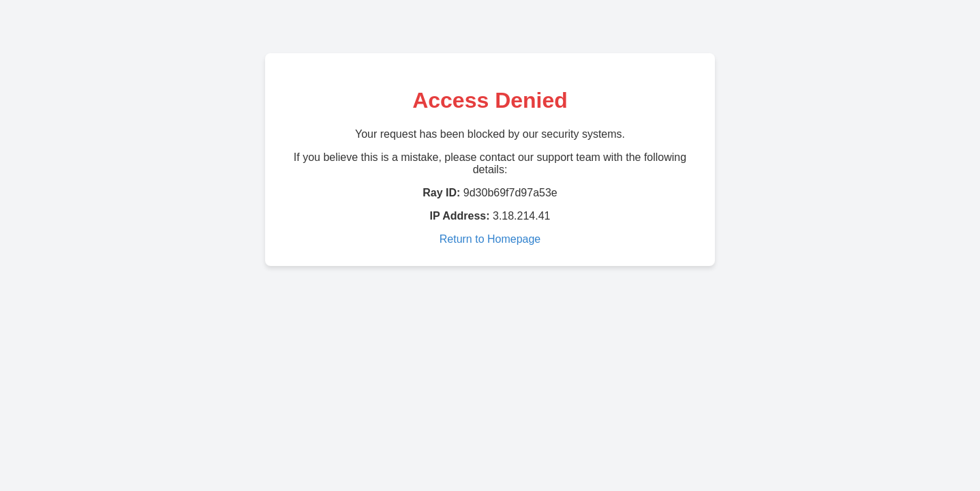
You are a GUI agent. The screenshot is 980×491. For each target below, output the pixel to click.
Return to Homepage (490, 239)
